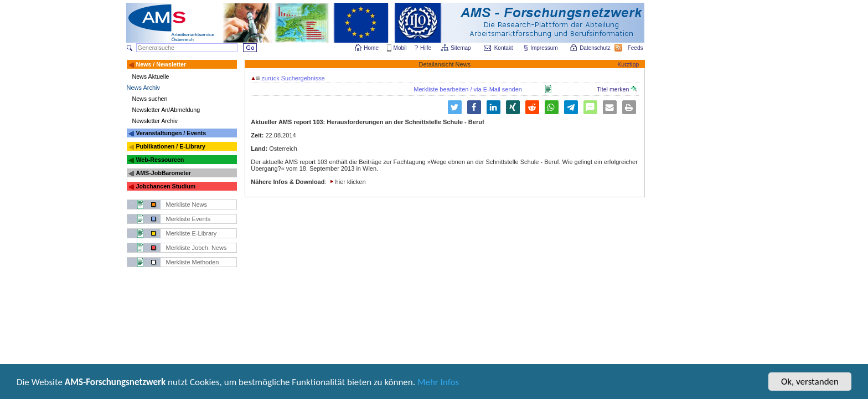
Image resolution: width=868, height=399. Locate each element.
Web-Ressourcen (160, 160)
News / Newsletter (161, 64)
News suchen (150, 99)
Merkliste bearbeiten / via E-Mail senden (468, 89)
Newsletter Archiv (155, 121)
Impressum (544, 48)
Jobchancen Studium (166, 186)
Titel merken (617, 89)
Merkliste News (187, 204)
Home (371, 48)
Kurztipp (628, 64)
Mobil (400, 48)
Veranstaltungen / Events (171, 133)
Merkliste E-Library (192, 233)
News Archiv (144, 88)
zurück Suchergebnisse (288, 78)
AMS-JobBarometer (163, 173)
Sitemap (461, 48)
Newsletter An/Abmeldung (166, 110)
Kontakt (504, 48)
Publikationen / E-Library (170, 146)
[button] (474, 107)
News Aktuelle (151, 76)
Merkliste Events (188, 219)
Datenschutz (596, 48)
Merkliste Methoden (193, 262)
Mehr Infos (438, 383)
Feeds (636, 48)
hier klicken (351, 182)
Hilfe (426, 48)
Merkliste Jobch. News (197, 248)
